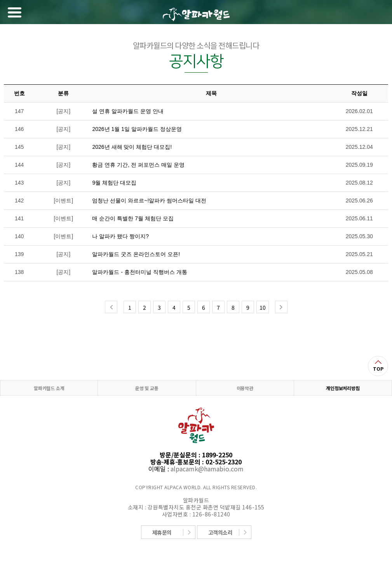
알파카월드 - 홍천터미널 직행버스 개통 (139, 272)
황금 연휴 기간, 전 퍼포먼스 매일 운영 (138, 165)
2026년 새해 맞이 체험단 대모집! (132, 147)
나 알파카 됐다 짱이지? (120, 236)
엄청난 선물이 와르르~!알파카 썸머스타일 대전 (149, 201)
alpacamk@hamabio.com (207, 469)
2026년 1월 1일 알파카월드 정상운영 (137, 129)
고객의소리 (220, 532)
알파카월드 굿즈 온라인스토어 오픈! (136, 254)
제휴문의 (162, 532)
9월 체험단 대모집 (114, 183)
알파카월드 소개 (49, 388)
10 (263, 307)
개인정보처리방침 (343, 388)
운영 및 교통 (147, 388)
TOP (378, 369)
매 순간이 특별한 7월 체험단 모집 (133, 218)
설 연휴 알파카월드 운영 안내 (128, 111)
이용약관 (245, 388)
